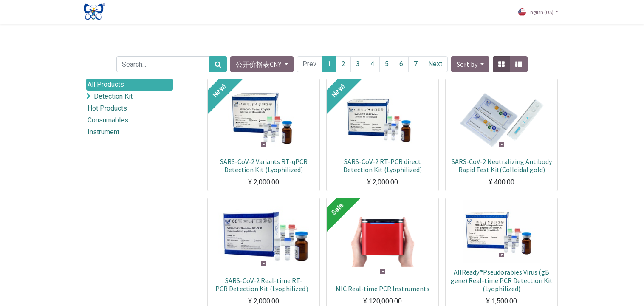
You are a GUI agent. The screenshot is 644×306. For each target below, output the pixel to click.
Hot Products (107, 108)
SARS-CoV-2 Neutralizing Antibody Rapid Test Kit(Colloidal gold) (502, 166)
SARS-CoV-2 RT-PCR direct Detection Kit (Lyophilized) (383, 166)
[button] (470, 64)
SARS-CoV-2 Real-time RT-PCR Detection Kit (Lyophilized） (264, 285)
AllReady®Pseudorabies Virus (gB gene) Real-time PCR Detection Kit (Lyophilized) (502, 280)
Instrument (103, 132)
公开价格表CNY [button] (259, 64)
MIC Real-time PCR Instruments (383, 289)
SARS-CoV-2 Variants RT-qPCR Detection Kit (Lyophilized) (264, 166)
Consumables (108, 120)
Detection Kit (113, 96)
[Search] (218, 64)
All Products (106, 84)
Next (435, 64)
